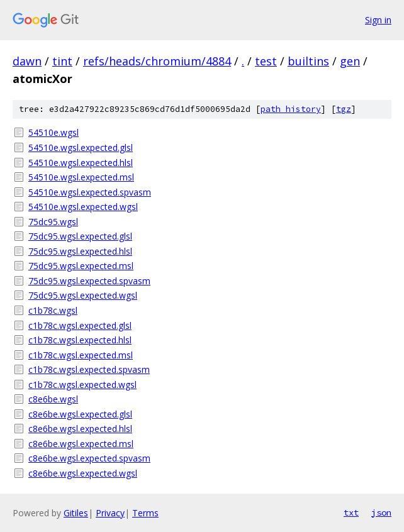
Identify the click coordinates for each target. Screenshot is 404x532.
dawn (27, 61)
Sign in (378, 20)
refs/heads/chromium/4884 (157, 61)
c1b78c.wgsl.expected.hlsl (80, 340)
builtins (308, 61)
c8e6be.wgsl (53, 399)
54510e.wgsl (53, 132)
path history (291, 109)
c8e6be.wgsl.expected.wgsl (83, 473)
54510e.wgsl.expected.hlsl (81, 163)
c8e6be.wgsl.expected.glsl (80, 414)
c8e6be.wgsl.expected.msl (81, 444)
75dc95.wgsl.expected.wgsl (83, 295)
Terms (145, 513)
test (266, 61)
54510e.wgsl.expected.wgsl (83, 207)
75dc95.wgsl (53, 222)
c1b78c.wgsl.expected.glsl (80, 325)
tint (62, 61)
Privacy (110, 513)
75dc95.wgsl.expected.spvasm (89, 281)
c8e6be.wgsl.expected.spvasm (89, 458)
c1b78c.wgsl (53, 310)
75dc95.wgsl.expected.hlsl (80, 251)
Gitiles (76, 513)
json (381, 513)
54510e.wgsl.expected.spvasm (90, 192)
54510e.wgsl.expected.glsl (81, 147)
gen (350, 61)
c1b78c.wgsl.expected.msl (81, 355)
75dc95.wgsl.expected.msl (81, 266)
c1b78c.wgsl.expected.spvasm (89, 369)
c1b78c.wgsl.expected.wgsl (82, 385)
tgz (344, 109)
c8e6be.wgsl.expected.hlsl (80, 429)
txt (351, 513)
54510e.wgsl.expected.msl (81, 177)
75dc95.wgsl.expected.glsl (80, 236)
